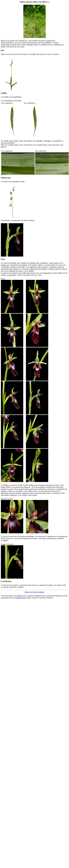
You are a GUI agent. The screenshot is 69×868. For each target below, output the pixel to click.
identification (21, 598)
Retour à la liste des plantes (34, 592)
